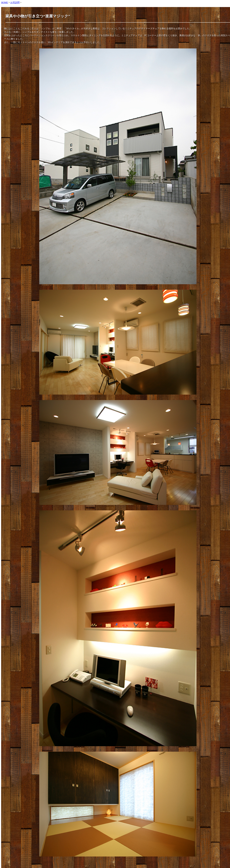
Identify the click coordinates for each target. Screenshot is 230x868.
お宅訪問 (15, 3)
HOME (5, 3)
